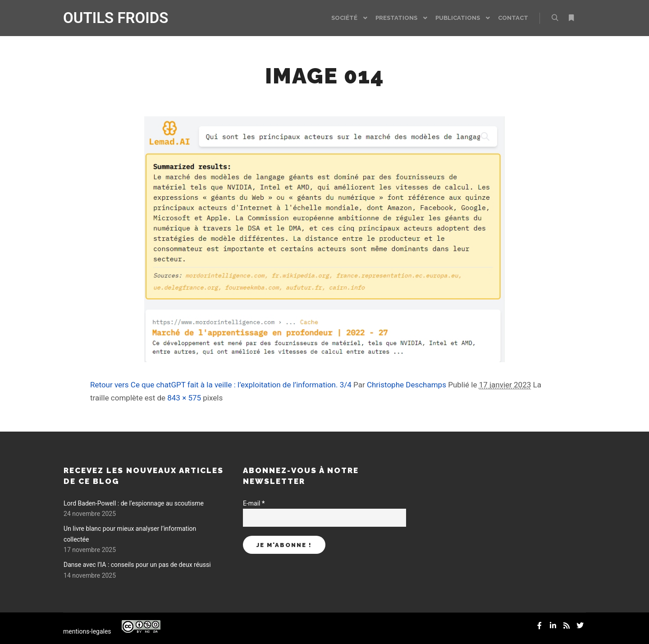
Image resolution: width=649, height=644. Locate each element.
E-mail (254, 503)
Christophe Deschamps (407, 385)
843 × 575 (184, 398)
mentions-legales (87, 631)
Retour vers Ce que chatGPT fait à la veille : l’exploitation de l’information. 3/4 (221, 385)
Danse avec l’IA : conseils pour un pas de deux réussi (137, 565)
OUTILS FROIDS (108, 18)
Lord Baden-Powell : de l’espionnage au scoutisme (134, 503)
